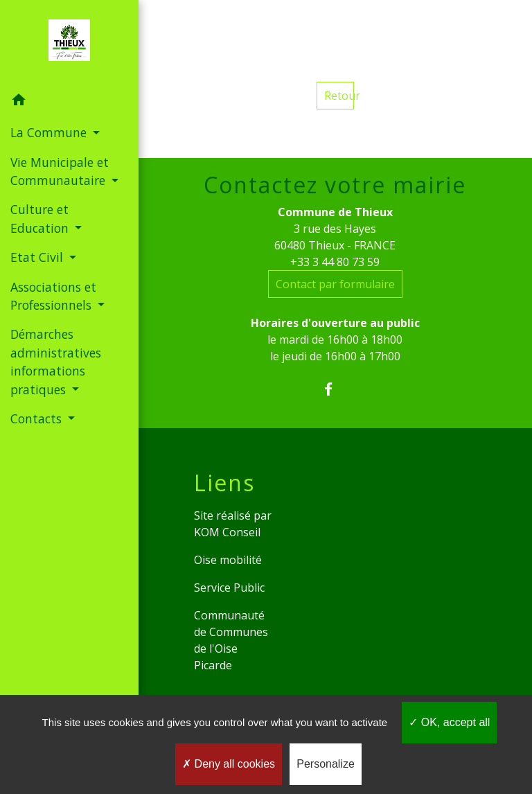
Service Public (229, 588)
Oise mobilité (228, 560)
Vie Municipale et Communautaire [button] (60, 171)
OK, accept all (449, 722)
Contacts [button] (38, 418)
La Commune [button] (50, 132)
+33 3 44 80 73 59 (335, 262)
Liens (224, 483)
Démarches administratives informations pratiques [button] (56, 361)
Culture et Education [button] (41, 218)
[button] (69, 102)
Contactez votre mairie (335, 185)
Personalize (326, 764)
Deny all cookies (229, 764)
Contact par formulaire (335, 284)
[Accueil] (69, 43)
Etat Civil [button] (38, 257)
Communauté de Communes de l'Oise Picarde (231, 640)
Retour (339, 96)
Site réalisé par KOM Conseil (233, 524)
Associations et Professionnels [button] (53, 296)
